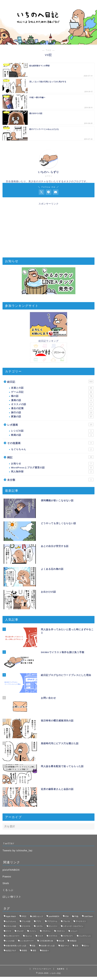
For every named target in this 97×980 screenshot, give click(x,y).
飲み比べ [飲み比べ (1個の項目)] (46, 951)
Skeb (6, 883)
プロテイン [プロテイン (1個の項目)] (61, 931)
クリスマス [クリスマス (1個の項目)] (26, 926)
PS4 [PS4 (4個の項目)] (67, 916)
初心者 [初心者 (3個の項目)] (61, 941)
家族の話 (52, 417)
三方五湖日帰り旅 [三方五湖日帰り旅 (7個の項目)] (46, 941)
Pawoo (7, 876)
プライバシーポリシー (42, 969)
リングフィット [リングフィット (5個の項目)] (85, 936)
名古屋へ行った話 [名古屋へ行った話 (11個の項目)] (48, 946)
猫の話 (52, 396)
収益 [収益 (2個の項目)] (34, 946)
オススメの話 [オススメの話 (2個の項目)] (11, 926)
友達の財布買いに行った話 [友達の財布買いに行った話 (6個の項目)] (16, 946)
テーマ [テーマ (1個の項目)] (9, 931)
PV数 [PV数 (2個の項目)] (76, 916)
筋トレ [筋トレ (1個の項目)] (87, 946)
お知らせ (52, 464)
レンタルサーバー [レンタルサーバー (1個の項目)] (27, 941)
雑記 (50, 457)
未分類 (50, 480)
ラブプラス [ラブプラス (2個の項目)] (53, 936)
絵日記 (50, 382)
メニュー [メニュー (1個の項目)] (74, 931)
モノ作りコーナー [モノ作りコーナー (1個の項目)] (13, 936)
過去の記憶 (52, 408)
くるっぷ (8, 890)
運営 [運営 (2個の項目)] (35, 951)
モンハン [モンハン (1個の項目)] (29, 936)
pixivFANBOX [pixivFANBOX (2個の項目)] (54, 916)
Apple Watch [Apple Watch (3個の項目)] (11, 916)
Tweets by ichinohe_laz (18, 850)
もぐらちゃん (52, 449)
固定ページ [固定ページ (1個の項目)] (65, 946)
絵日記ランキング (49, 341)
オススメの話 (52, 404)
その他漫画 (50, 443)
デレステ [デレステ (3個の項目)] (20, 931)
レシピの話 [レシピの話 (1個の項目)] (10, 941)
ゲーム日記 (52, 392)
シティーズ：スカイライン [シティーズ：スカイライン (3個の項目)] (73, 926)
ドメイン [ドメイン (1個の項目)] (33, 931)
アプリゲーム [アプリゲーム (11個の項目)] (52, 921)
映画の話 (52, 435)
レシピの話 (52, 431)
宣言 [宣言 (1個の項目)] (77, 946)
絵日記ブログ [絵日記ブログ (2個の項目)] (11, 951)
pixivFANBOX (11, 870)
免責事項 (61, 969)
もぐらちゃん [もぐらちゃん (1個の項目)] (11, 921)
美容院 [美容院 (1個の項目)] (24, 951)
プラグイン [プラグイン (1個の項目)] (46, 931)
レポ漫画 (50, 425)
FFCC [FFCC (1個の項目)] (24, 916)
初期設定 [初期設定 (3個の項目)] (73, 941)
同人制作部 (52, 472)
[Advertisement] (48, 229)
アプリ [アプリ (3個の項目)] (39, 921)
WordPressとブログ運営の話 (52, 468)
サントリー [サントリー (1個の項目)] (53, 926)
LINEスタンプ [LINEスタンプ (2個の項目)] (38, 916)
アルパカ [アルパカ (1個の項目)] (67, 921)
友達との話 (52, 388)
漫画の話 (52, 400)
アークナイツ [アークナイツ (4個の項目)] (81, 921)
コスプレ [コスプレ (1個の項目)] (40, 926)
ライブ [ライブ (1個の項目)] (40, 936)
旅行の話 (52, 413)
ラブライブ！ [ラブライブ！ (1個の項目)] (68, 936)
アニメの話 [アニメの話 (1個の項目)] (26, 921)
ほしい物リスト (12, 897)
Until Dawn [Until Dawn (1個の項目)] (88, 916)
